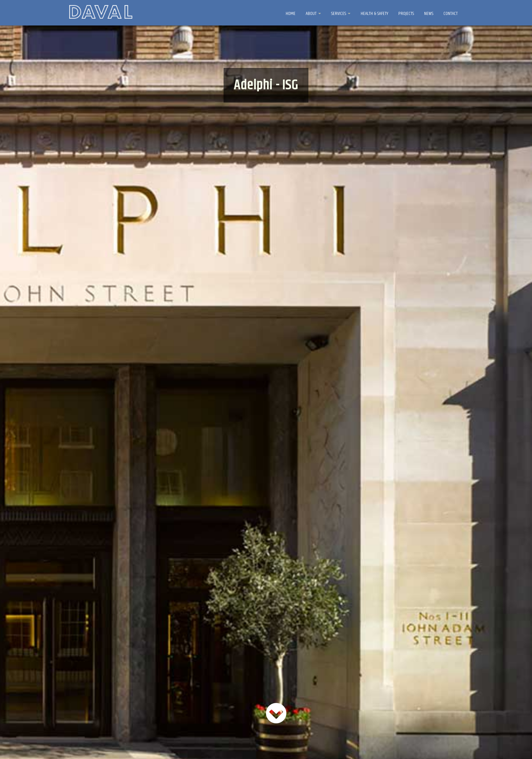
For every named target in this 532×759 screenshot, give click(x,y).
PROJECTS (406, 14)
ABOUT (313, 14)
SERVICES (341, 14)
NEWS (429, 14)
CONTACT (451, 14)
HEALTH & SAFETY (374, 14)
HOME (291, 14)
